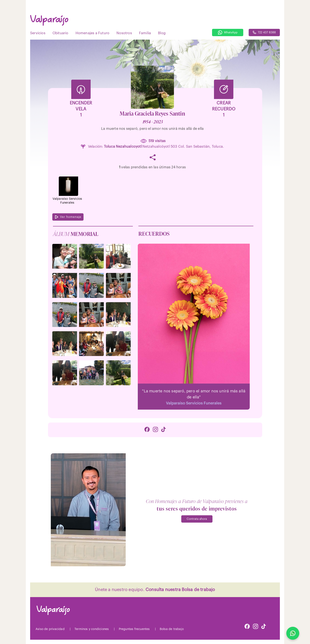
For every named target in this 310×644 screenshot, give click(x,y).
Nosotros (124, 33)
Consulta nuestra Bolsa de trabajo (180, 590)
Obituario (60, 33)
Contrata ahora (197, 519)
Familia (145, 33)
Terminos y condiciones (92, 629)
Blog (162, 33)
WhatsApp (228, 33)
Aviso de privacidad (50, 629)
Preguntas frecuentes (134, 629)
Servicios (38, 33)
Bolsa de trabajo (172, 629)
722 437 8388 (264, 32)
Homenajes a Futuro (93, 33)
